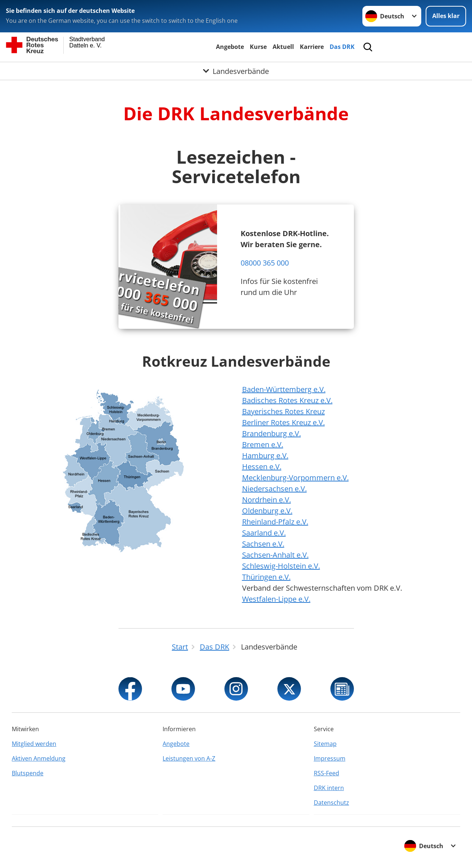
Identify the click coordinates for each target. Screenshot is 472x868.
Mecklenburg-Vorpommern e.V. (295, 478)
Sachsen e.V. (263, 544)
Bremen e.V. (263, 444)
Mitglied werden (34, 744)
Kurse (258, 47)
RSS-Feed (327, 773)
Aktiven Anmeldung (39, 758)
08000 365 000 (265, 263)
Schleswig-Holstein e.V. (281, 566)
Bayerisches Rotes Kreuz (283, 411)
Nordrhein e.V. (267, 500)
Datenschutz (331, 803)
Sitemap (325, 744)
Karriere (312, 47)
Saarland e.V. (264, 533)
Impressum (330, 758)
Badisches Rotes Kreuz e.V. (287, 400)
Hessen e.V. (262, 467)
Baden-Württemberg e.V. (284, 389)
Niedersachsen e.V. (274, 489)
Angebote (230, 47)
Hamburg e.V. (265, 456)
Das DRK (342, 47)
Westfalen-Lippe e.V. (276, 599)
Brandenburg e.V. (272, 433)
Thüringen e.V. (266, 577)
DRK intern (329, 788)
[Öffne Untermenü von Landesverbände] (236, 71)
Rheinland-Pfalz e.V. (275, 522)
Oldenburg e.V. (267, 511)
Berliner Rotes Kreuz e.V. (283, 422)
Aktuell (283, 47)
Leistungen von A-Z (189, 758)
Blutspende (28, 773)
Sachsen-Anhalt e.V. (275, 555)
